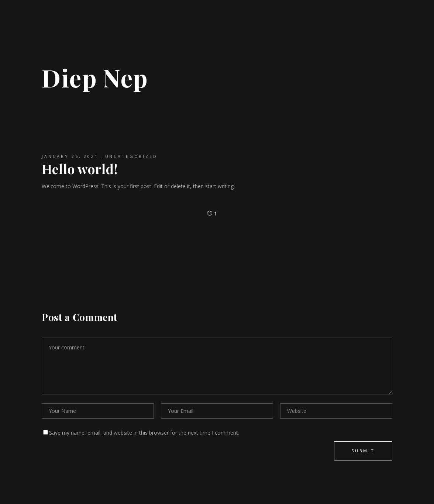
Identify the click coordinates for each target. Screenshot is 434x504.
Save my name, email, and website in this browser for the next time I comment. (144, 433)
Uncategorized (131, 156)
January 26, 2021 (70, 156)
